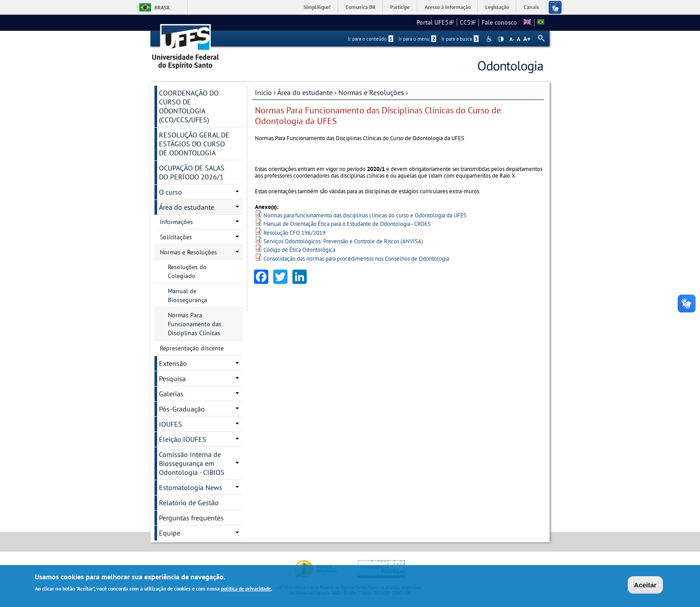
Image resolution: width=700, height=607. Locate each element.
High (500, 39)
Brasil (162, 7)
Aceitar (645, 585)
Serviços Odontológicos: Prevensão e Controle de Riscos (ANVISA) (343, 241)
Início (263, 92)
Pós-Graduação (182, 409)
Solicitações (176, 237)
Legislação (497, 7)
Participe (400, 7)
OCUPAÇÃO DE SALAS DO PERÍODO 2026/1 (192, 172)
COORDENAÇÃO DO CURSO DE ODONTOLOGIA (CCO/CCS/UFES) (189, 106)
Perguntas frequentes (191, 518)
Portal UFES (435, 22)
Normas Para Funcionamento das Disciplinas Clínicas (195, 324)
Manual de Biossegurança (187, 295)
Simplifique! (317, 7)
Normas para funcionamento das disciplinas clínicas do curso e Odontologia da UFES (365, 215)
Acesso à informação (448, 7)
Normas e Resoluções (371, 92)
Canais (531, 7)
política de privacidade (246, 589)
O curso (171, 192)
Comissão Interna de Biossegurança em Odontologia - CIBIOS (192, 463)
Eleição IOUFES (183, 439)
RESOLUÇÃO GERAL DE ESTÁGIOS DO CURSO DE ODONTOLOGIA (194, 144)
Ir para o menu (417, 39)
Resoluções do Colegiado (187, 271)
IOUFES (171, 424)
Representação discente (192, 348)
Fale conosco (499, 22)
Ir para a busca (460, 39)
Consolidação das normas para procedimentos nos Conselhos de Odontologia (356, 259)
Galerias (171, 394)
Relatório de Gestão (189, 503)
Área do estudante (305, 92)
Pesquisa (172, 378)
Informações (176, 222)
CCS (468, 22)
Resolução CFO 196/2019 (294, 233)
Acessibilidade (490, 39)
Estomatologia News (191, 487)
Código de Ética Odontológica (299, 250)
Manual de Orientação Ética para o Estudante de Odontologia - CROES (347, 224)
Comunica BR (360, 7)
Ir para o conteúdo (371, 39)
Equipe (170, 533)
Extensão (173, 363)
